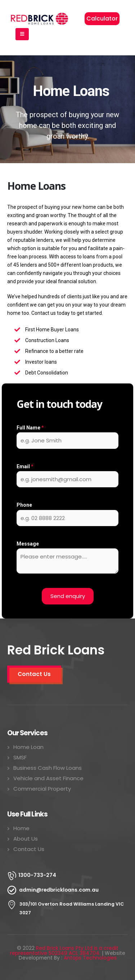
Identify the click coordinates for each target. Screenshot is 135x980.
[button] (102, 19)
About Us (26, 839)
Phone (24, 505)
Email (25, 466)
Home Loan (28, 747)
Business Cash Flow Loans (48, 768)
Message (28, 544)
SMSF (20, 757)
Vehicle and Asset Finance (48, 778)
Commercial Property (42, 789)
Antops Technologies (90, 958)
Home (21, 828)
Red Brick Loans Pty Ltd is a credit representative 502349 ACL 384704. (64, 951)
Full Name (30, 428)
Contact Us (29, 849)
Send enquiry (68, 596)
